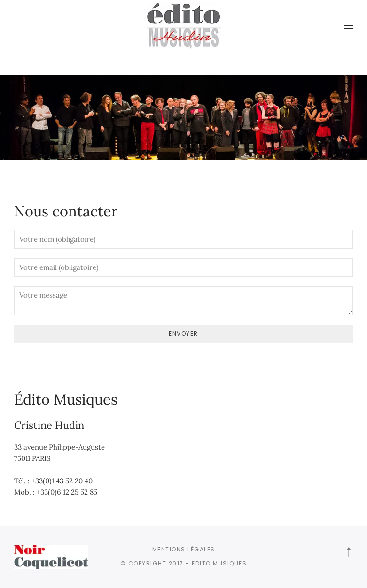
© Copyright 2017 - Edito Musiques (184, 563)
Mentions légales (184, 549)
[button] (348, 26)
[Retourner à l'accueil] (184, 26)
